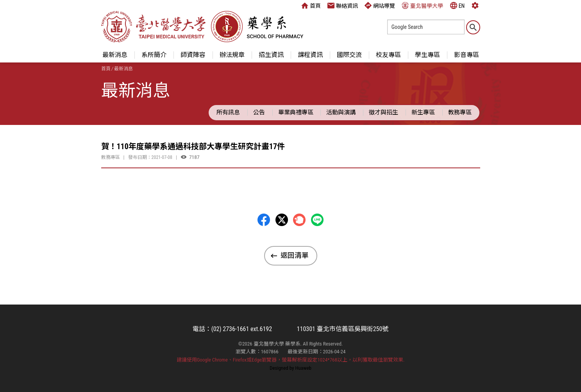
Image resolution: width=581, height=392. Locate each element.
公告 (259, 112)
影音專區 (467, 55)
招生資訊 (271, 55)
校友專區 (388, 55)
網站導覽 (380, 5)
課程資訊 (310, 55)
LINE (317, 220)
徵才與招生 (383, 112)
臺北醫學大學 (422, 5)
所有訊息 (228, 112)
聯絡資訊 (343, 5)
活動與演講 (341, 112)
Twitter (282, 220)
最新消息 (115, 55)
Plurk (299, 220)
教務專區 (460, 112)
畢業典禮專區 (296, 112)
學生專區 (427, 55)
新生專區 (423, 112)
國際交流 (349, 55)
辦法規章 (232, 55)
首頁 (311, 5)
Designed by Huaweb (290, 368)
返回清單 (295, 255)
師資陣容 (193, 55)
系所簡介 (154, 55)
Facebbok (264, 220)
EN (458, 5)
